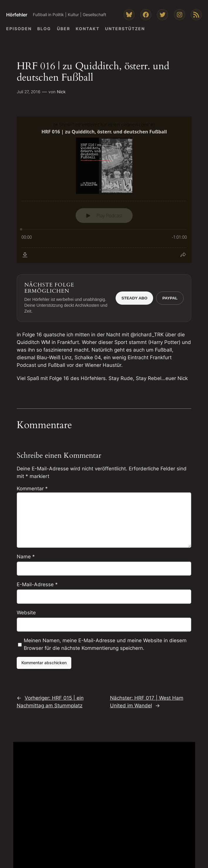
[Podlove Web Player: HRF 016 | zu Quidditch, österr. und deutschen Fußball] (104, 190)
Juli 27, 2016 (29, 92)
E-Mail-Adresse (37, 584)
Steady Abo (134, 298)
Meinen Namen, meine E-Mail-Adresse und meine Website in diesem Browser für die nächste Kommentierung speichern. (105, 644)
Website (26, 613)
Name (26, 557)
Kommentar (32, 489)
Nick (61, 92)
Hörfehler (17, 15)
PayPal (170, 298)
